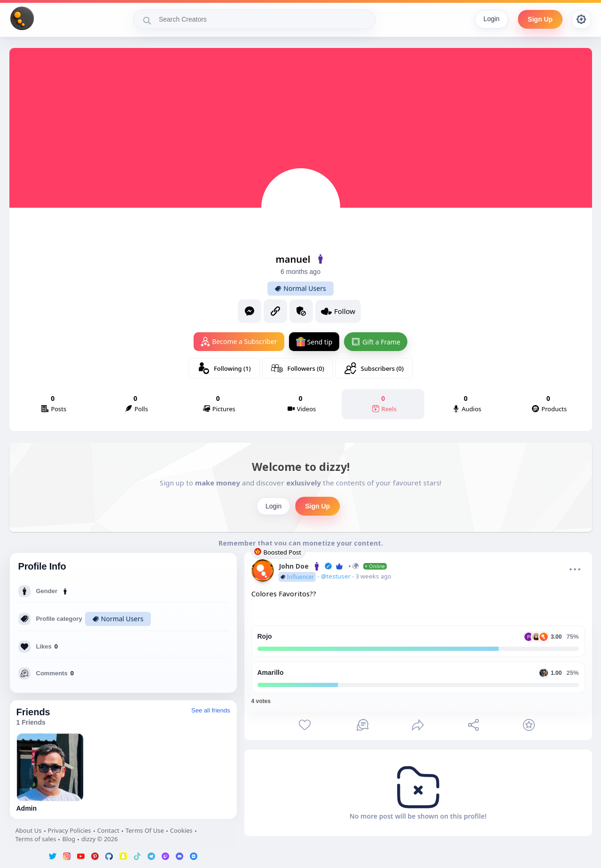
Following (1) (224, 368)
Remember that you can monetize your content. (301, 543)
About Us (29, 830)
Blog (69, 839)
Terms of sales (36, 839)
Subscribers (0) (374, 368)
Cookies (181, 830)
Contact (108, 830)
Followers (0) (298, 368)
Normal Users (300, 289)
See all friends (211, 710)
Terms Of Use (145, 830)
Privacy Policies (70, 830)
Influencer (297, 577)
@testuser (336, 576)
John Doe (333, 566)
